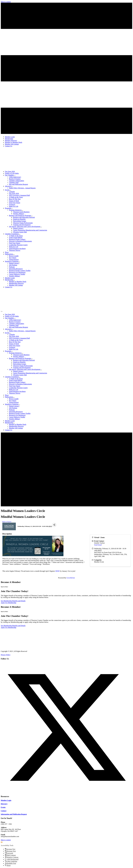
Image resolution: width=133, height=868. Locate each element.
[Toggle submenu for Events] (10, 190)
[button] (66, 793)
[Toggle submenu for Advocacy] (12, 187)
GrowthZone (71, 578)
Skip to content (6, 2)
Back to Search (7, 522)
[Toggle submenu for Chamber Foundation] (20, 234)
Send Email (98, 545)
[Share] (54, 525)
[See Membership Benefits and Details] (13, 601)
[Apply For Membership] (9, 603)
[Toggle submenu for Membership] (14, 280)
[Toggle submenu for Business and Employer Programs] (32, 216)
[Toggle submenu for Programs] (12, 209)
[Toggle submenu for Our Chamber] (15, 176)
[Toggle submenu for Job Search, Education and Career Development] (41, 227)
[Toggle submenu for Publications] (14, 255)
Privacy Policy (6, 655)
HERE (58, 571)
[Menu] (2, 311)
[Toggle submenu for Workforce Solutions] (19, 262)
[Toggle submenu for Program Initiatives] (22, 211)
